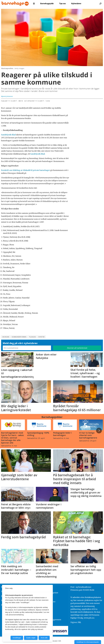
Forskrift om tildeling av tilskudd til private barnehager (26, 170)
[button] (99, 430)
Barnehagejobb (47, 4)
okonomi (6, 337)
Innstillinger (17, 638)
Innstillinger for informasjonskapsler (88, 642)
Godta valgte (31, 638)
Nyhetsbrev (76, 4)
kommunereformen (19, 337)
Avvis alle (44, 638)
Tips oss (62, 4)
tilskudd (32, 337)
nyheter (41, 337)
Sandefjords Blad (8, 135)
